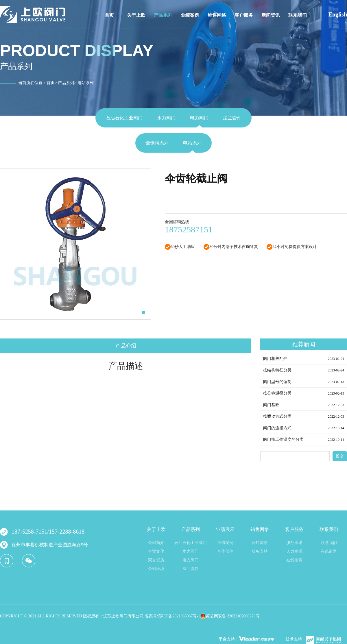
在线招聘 (294, 560)
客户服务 (244, 15)
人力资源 (294, 551)
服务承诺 (294, 543)
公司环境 (156, 569)
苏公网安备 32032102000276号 (230, 616)
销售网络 (217, 15)
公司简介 (156, 543)
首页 (109, 15)
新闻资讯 (271, 15)
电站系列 (192, 143)
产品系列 (163, 15)
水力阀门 (166, 118)
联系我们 (298, 15)
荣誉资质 (156, 560)
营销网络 (260, 543)
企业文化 (156, 551)
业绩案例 (190, 15)
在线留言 (329, 551)
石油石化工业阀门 (124, 118)
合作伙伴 (225, 551)
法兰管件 (232, 118)
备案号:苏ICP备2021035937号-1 (172, 616)
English (338, 14)
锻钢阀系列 (157, 143)
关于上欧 (136, 15)
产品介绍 (126, 346)
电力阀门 (199, 118)
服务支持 (260, 551)
